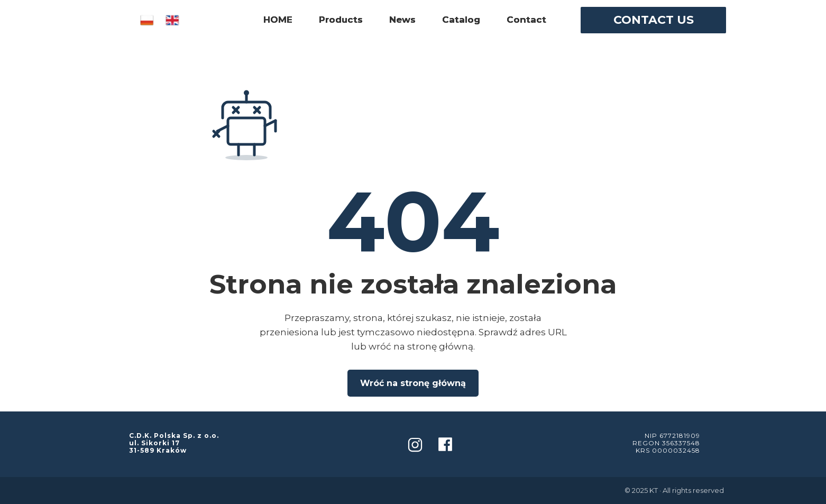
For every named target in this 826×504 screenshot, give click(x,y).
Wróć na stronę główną (413, 383)
